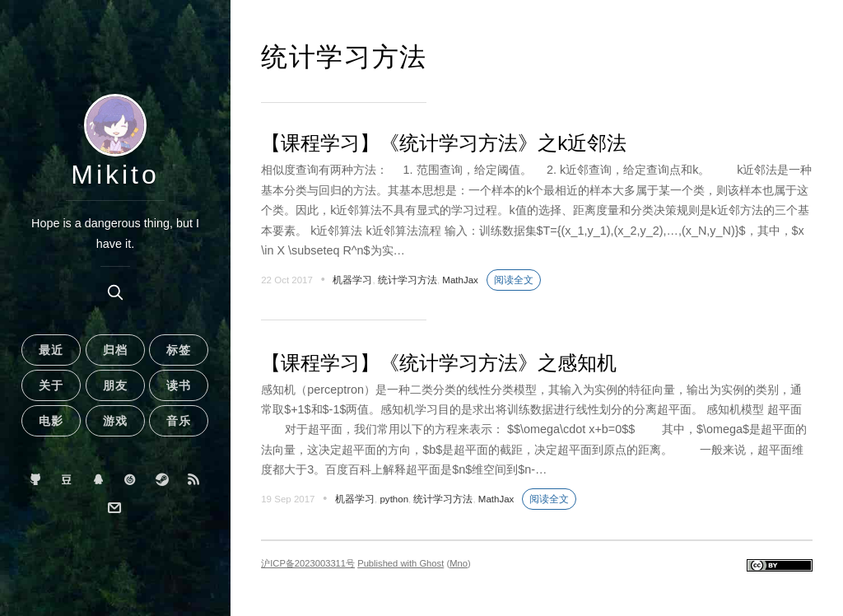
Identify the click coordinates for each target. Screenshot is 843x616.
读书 (179, 385)
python (394, 499)
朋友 (115, 385)
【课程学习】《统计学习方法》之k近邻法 (444, 143)
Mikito (115, 175)
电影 (51, 421)
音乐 (179, 421)
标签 (179, 350)
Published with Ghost (401, 563)
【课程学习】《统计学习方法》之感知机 (439, 363)
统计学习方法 (408, 280)
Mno (459, 563)
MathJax (460, 280)
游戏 (115, 421)
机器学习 (352, 280)
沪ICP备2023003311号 (308, 563)
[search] (115, 292)
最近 (51, 350)
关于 (51, 385)
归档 (115, 350)
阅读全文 (514, 280)
